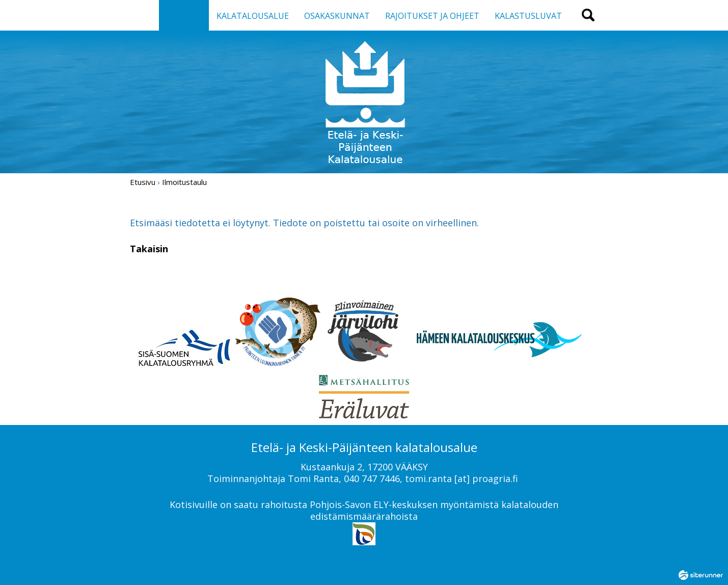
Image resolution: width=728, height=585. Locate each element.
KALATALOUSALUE (253, 16)
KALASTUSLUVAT (528, 16)
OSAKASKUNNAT (337, 16)
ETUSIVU (184, 16)
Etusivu (143, 182)
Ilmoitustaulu (184, 182)
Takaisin (149, 249)
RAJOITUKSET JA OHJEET (432, 16)
